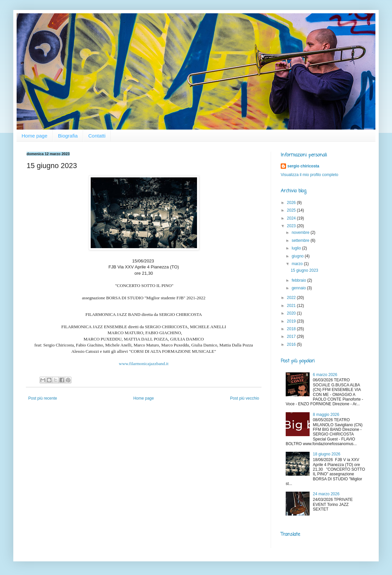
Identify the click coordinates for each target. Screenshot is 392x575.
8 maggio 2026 (326, 415)
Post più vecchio (245, 398)
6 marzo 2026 (325, 375)
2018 (292, 329)
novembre (301, 233)
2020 (292, 313)
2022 (292, 298)
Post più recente (43, 398)
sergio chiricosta (303, 166)
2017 (292, 336)
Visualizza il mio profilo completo (309, 175)
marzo (298, 264)
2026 (292, 203)
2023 (292, 226)
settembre (301, 240)
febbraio (299, 280)
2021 (292, 306)
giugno (298, 256)
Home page (35, 136)
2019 (292, 321)
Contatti (97, 136)
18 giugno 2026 (327, 454)
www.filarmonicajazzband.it (144, 364)
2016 (292, 344)
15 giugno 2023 (304, 270)
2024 (292, 218)
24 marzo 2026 (326, 494)
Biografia (68, 136)
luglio (297, 248)
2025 (292, 210)
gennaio (299, 288)
